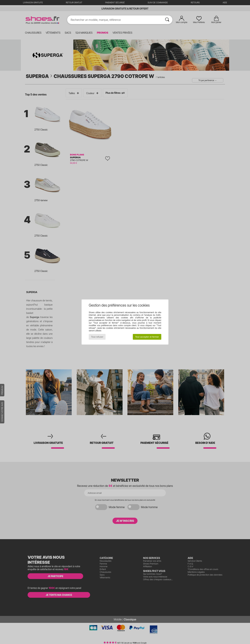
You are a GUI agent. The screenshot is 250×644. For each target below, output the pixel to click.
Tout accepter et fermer (147, 337)
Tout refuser (97, 337)
